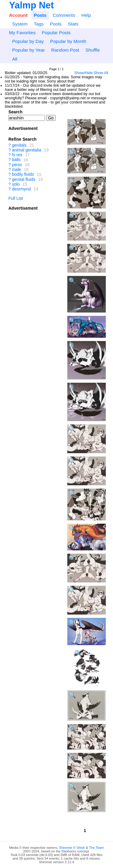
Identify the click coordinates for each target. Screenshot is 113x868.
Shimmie (66, 848)
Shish (81, 848)
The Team (96, 848)
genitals (19, 145)
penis (17, 165)
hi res (17, 155)
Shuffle (93, 50)
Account (18, 15)
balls (16, 160)
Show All (101, 73)
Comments (64, 15)
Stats (73, 24)
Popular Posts (56, 33)
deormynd (21, 189)
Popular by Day (28, 41)
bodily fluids (23, 175)
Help (86, 15)
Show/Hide (83, 73)
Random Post (65, 50)
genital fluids (24, 179)
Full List (16, 198)
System (20, 24)
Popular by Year (28, 50)
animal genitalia (27, 150)
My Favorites (22, 33)
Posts (40, 15)
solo (16, 184)
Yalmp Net (31, 5)
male (17, 169)
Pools (56, 24)
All (15, 59)
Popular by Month (68, 41)
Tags (39, 24)
